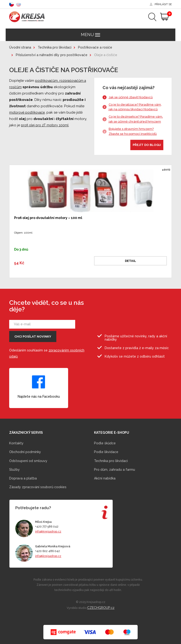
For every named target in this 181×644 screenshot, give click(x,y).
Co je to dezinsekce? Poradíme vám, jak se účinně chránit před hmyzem (136, 119)
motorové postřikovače (27, 112)
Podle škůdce (105, 443)
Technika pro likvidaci (55, 47)
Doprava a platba (23, 478)
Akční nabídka (105, 478)
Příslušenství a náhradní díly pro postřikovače (52, 55)
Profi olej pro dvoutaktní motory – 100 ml (48, 218)
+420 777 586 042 (47, 527)
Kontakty (16, 443)
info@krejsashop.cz (48, 532)
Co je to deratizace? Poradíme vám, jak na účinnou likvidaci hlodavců (135, 107)
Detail (130, 261)
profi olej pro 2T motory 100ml (45, 125)
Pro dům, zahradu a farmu (115, 470)
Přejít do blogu (147, 145)
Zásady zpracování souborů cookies (38, 487)
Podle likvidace (106, 452)
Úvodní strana (20, 47)
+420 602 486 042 (47, 551)
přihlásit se (163, 4)
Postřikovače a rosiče (95, 47)
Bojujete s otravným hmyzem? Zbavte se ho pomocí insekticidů (133, 131)
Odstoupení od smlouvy (28, 461)
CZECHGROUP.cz (101, 608)
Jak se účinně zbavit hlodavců (131, 97)
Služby (14, 470)
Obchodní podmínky (25, 452)
